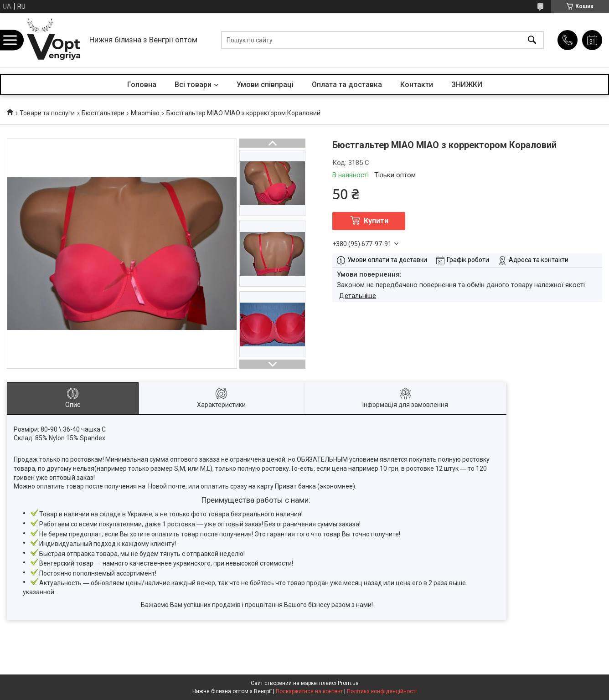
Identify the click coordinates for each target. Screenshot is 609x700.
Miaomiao (145, 113)
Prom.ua (348, 683)
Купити (376, 221)
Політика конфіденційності (382, 691)
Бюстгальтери (103, 113)
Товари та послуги (47, 113)
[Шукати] (532, 40)
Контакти (417, 85)
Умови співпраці (265, 85)
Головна (142, 85)
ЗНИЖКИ (467, 85)
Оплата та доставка (347, 85)
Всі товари (193, 85)
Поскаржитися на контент (309, 691)
